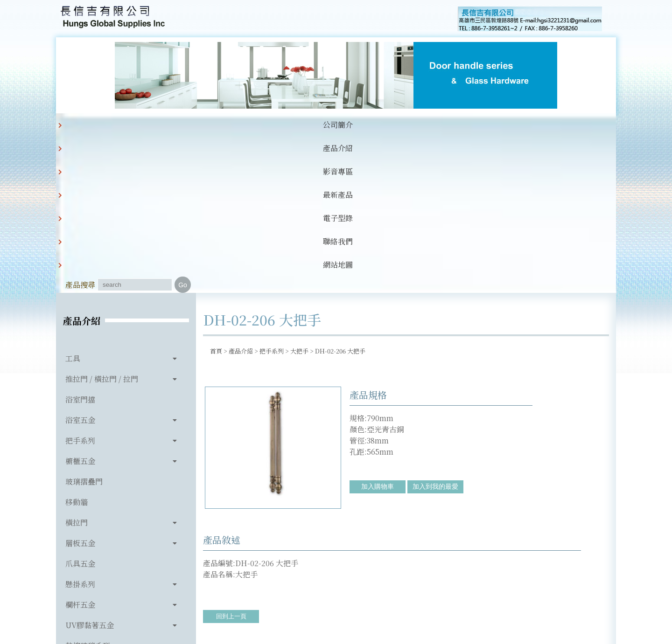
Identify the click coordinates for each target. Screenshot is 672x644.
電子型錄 (314, 125)
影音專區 (218, 125)
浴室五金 (80, 264)
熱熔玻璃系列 (88, 489)
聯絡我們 (361, 125)
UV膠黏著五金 (90, 469)
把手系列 (80, 284)
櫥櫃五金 (80, 305)
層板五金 (80, 387)
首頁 (216, 195)
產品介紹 (171, 125)
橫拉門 (77, 366)
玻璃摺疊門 (84, 325)
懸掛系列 (80, 428)
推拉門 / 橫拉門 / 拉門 (102, 223)
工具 (73, 202)
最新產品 (266, 125)
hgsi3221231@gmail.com (401, 594)
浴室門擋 (80, 243)
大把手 (299, 195)
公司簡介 (123, 125)
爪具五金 (80, 407)
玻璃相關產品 (88, 510)
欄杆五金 (80, 448)
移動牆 (77, 346)
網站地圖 (409, 125)
